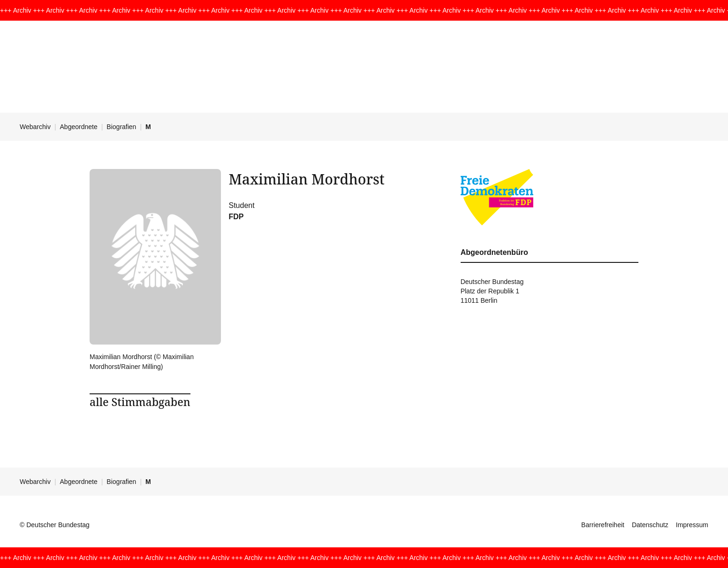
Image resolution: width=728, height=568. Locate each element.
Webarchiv (35, 127)
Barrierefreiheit (603, 525)
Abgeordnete (79, 127)
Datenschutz (650, 525)
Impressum (692, 525)
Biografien (121, 127)
